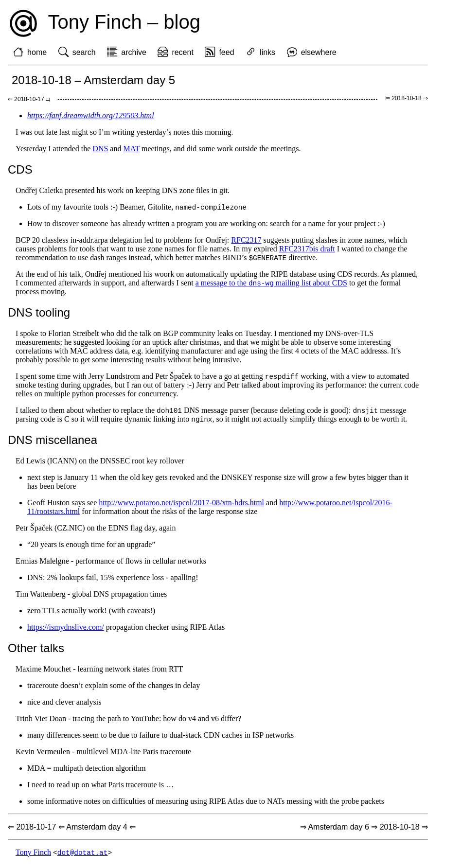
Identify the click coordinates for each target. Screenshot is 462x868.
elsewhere (319, 52)
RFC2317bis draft (307, 249)
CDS (20, 169)
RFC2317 (246, 240)
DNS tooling (39, 314)
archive (134, 52)
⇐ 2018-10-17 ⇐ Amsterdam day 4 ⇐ (72, 830)
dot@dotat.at (83, 856)
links (267, 52)
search (84, 52)
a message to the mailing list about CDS (271, 284)
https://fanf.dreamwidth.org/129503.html (91, 115)
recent (182, 52)
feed (226, 52)
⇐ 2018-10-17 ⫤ (29, 99)
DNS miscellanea (53, 443)
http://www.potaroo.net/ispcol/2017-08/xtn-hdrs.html (181, 505)
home (37, 52)
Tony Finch (33, 856)
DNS (100, 149)
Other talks (36, 651)
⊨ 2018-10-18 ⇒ (407, 98)
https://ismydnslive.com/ (66, 630)
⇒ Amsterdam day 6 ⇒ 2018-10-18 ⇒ (364, 830)
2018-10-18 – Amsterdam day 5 (93, 80)
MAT (131, 149)
